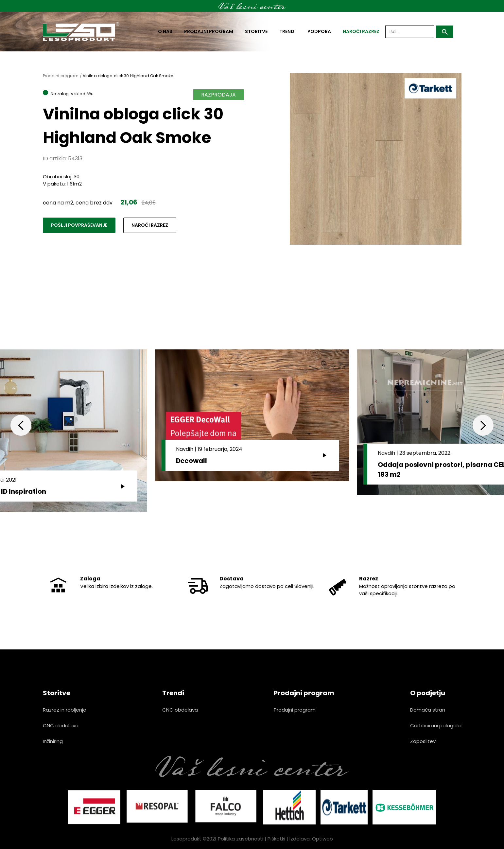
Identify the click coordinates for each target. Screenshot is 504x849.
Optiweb (322, 839)
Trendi (287, 31)
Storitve (256, 31)
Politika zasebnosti (241, 839)
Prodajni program (209, 31)
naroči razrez (361, 31)
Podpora (319, 31)
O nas (165, 31)
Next (483, 425)
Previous (21, 425)
